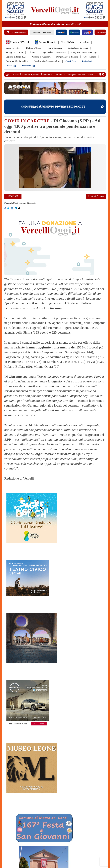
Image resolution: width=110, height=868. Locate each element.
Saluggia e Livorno (14, 52)
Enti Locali (60, 74)
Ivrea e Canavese (54, 48)
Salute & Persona (96, 196)
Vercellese (84, 42)
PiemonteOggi (29, 66)
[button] (100, 74)
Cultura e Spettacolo (31, 74)
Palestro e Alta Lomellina (17, 61)
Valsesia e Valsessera (41, 57)
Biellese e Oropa (34, 48)
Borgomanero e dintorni (67, 57)
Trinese (32, 52)
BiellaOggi (87, 61)
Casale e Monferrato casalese (47, 61)
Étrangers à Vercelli (76, 74)
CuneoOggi (11, 66)
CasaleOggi (71, 61)
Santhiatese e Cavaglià (78, 48)
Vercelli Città (68, 42)
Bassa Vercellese (13, 48)
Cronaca (15, 74)
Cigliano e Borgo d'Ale (16, 57)
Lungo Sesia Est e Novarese (53, 52)
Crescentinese (90, 57)
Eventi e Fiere (94, 74)
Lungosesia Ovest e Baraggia (84, 52)
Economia (47, 74)
